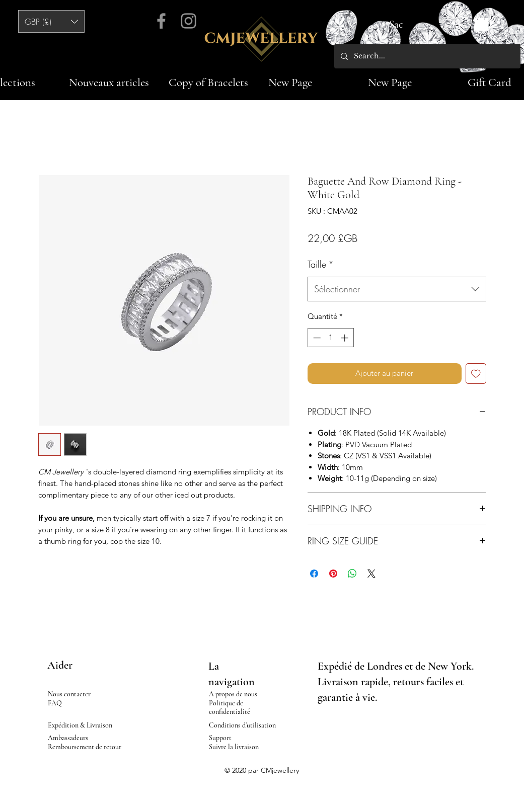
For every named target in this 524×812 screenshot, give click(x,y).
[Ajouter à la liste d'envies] (476, 374)
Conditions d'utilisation (242, 725)
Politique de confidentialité (230, 707)
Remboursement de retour (85, 747)
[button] (51, 21)
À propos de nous (233, 694)
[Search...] (427, 56)
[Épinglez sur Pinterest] (333, 574)
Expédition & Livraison (80, 725)
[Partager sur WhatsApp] (352, 574)
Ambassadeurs (68, 738)
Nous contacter (69, 694)
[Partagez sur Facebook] (314, 574)
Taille (321, 264)
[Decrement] (316, 338)
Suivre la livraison (234, 747)
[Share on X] (371, 574)
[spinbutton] (330, 338)
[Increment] (346, 338)
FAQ (55, 703)
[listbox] (51, 21)
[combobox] (397, 289)
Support (220, 738)
